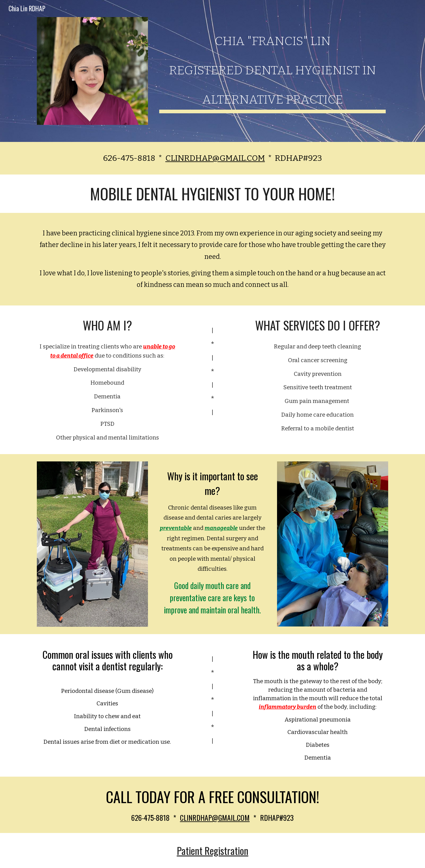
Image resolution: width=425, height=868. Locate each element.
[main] (272, 66)
